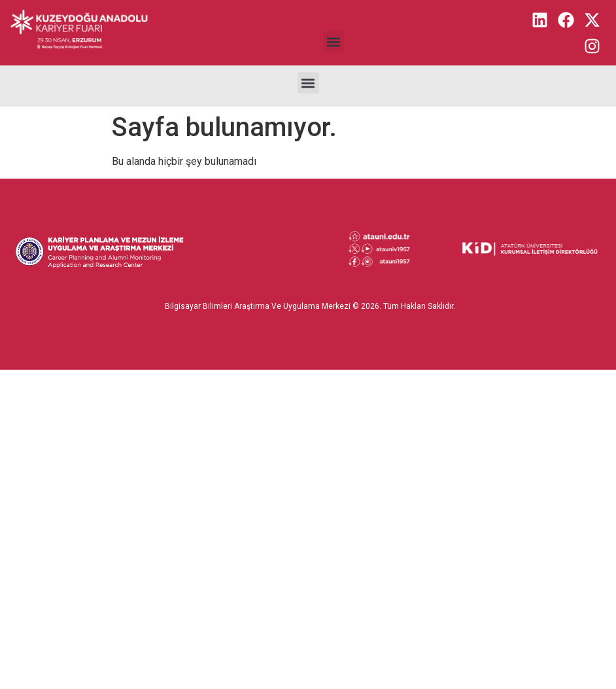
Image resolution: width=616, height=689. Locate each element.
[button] (334, 42)
